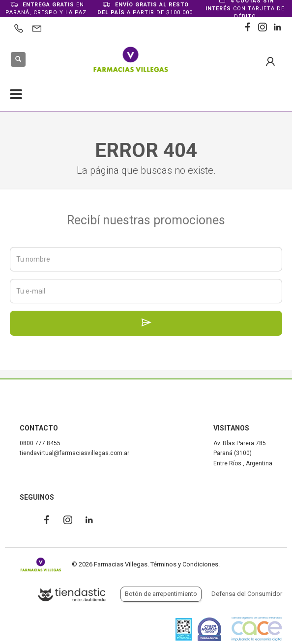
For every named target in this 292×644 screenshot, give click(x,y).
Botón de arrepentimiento (161, 594)
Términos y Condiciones (184, 564)
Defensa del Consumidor (247, 594)
